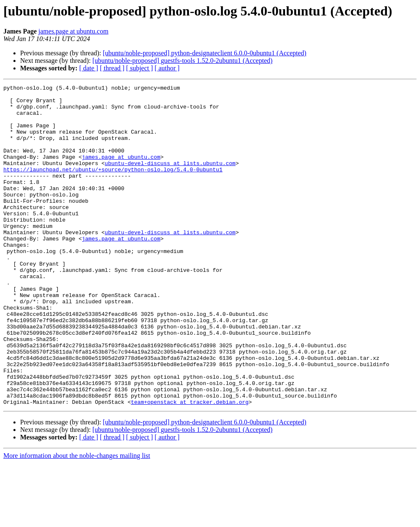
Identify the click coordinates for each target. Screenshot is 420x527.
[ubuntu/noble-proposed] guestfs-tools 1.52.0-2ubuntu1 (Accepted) (182, 61)
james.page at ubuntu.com (74, 31)
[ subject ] (140, 68)
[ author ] (167, 68)
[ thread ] (112, 68)
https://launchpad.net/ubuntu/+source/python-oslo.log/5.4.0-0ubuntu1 (113, 187)
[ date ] (89, 68)
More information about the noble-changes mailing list (77, 520)
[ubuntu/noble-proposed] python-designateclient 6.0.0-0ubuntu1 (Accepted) (205, 53)
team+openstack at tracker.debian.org (190, 466)
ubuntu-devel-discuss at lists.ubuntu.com (170, 179)
